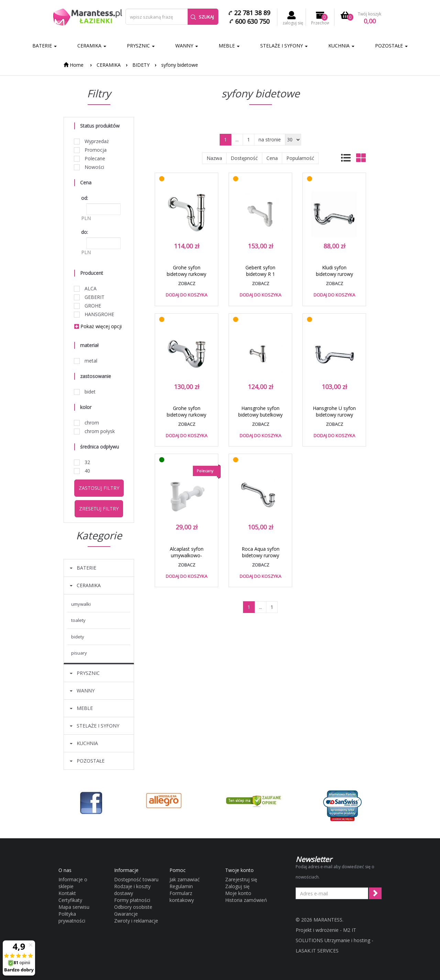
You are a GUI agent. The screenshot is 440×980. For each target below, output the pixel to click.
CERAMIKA (92, 46)
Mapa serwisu (74, 907)
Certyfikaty (70, 900)
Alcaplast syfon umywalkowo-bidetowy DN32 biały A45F (186, 559)
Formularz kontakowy (182, 897)
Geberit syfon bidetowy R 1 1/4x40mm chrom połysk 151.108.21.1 (260, 277)
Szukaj (202, 17)
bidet (85, 392)
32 (82, 462)
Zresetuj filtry (99, 509)
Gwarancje (126, 914)
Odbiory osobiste (133, 907)
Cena (272, 158)
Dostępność (244, 158)
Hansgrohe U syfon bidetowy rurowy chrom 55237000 (334, 415)
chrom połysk (95, 431)
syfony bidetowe (180, 65)
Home (74, 65)
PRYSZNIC (141, 46)
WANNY (187, 46)
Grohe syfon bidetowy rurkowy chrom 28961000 (186, 274)
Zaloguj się (237, 886)
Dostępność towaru (136, 879)
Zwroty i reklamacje (136, 921)
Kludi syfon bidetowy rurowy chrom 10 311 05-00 (334, 274)
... (237, 139)
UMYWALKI (81, 604)
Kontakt (67, 893)
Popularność (300, 158)
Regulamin (181, 886)
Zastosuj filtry (99, 488)
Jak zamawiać (185, 879)
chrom (87, 423)
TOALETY (78, 620)
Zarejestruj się (241, 879)
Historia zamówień (246, 900)
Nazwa (214, 158)
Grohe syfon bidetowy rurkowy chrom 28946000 (186, 415)
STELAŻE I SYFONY (284, 46)
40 (82, 471)
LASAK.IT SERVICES (317, 951)
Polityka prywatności (72, 917)
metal (86, 361)
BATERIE (45, 46)
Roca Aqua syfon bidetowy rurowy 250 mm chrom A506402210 (261, 559)
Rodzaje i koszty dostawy (132, 890)
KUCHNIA (341, 46)
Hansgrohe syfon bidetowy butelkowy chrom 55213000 (260, 415)
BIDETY (141, 65)
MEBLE (229, 46)
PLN (86, 218)
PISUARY (79, 653)
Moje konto (238, 893)
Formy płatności (132, 900)
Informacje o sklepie (73, 883)
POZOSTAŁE (391, 46)
